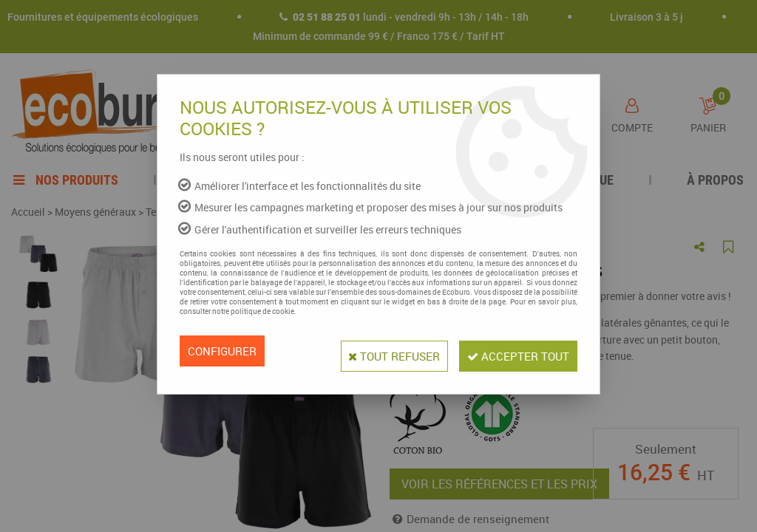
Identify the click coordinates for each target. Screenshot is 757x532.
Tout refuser (377, 351)
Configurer (224, 351)
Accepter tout (513, 351)
